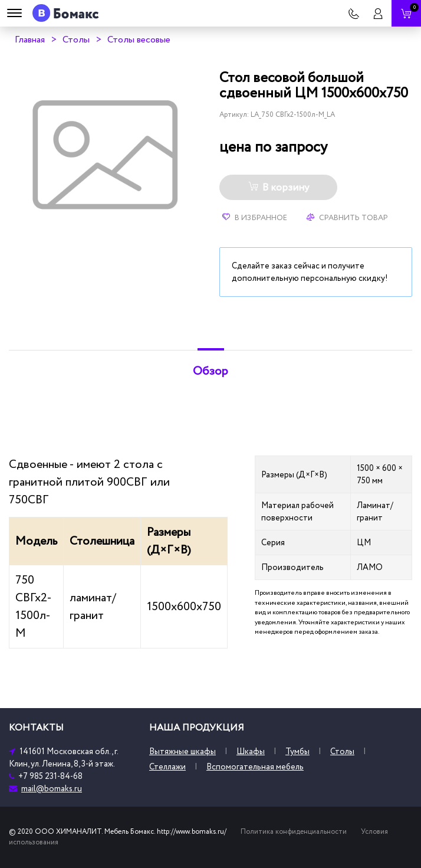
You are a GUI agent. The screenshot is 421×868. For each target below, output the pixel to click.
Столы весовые (139, 40)
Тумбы (297, 751)
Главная (30, 40)
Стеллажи (167, 767)
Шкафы (251, 751)
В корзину (279, 188)
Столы (76, 40)
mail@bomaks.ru (52, 789)
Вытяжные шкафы (182, 751)
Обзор (210, 371)
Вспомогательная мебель (255, 767)
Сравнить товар (347, 218)
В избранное (255, 218)
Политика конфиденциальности (294, 832)
